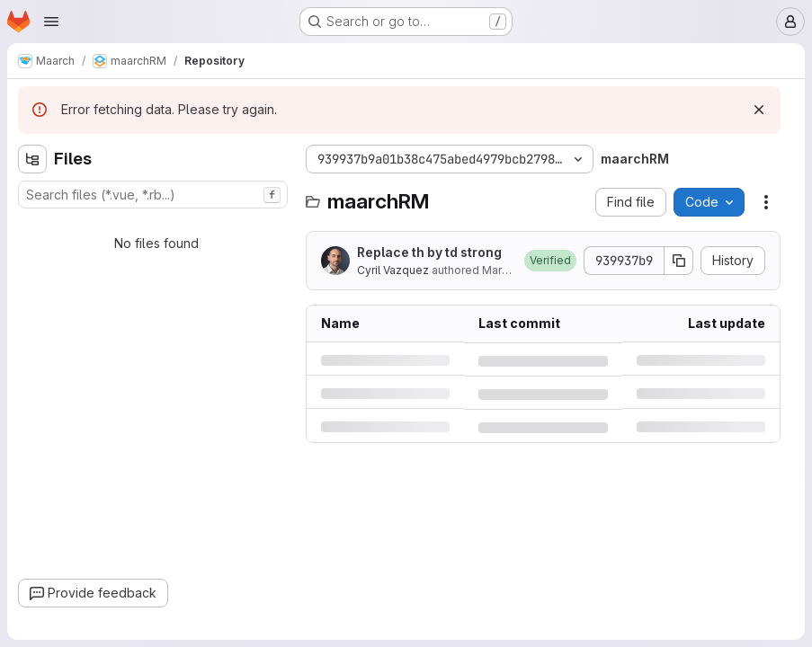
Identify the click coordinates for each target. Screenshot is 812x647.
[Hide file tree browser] (32, 159)
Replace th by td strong (429, 252)
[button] (550, 261)
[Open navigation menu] (51, 22)
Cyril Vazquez (393, 270)
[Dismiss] (759, 110)
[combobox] (153, 195)
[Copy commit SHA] (679, 261)
